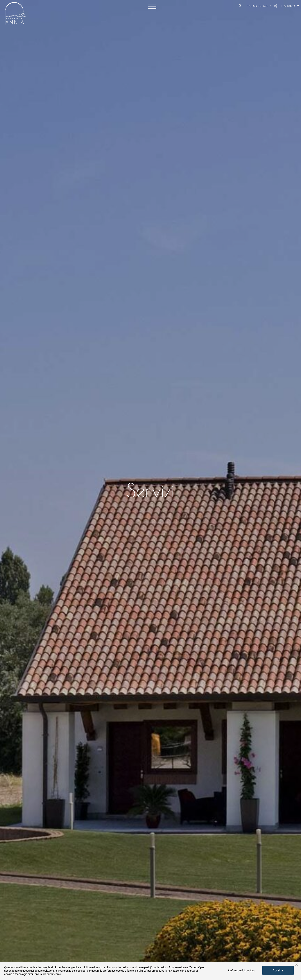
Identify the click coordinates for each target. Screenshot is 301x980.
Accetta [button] (278, 970)
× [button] (297, 965)
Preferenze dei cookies (241, 970)
